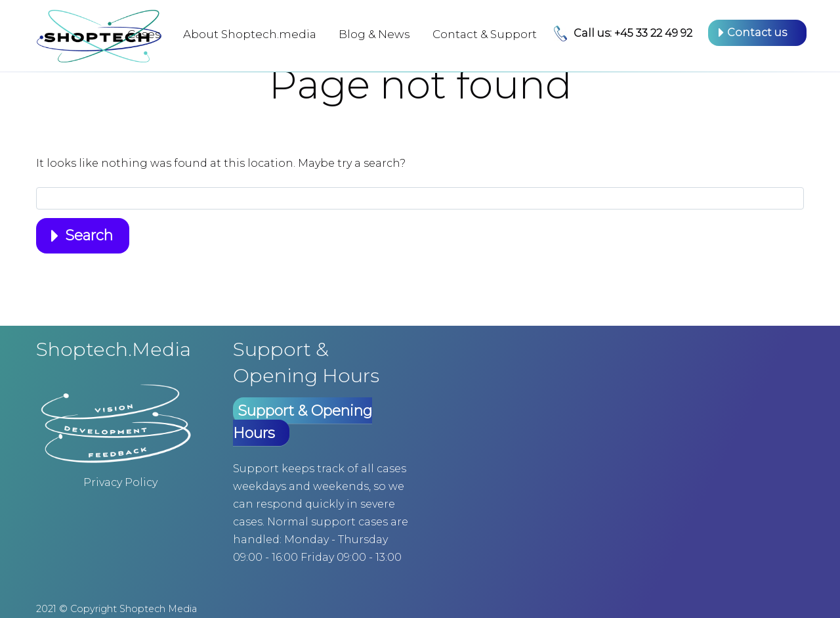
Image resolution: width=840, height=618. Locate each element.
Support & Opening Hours (303, 422)
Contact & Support (485, 34)
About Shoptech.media (250, 34)
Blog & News (374, 34)
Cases (144, 34)
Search (89, 235)
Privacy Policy (120, 482)
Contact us (757, 33)
